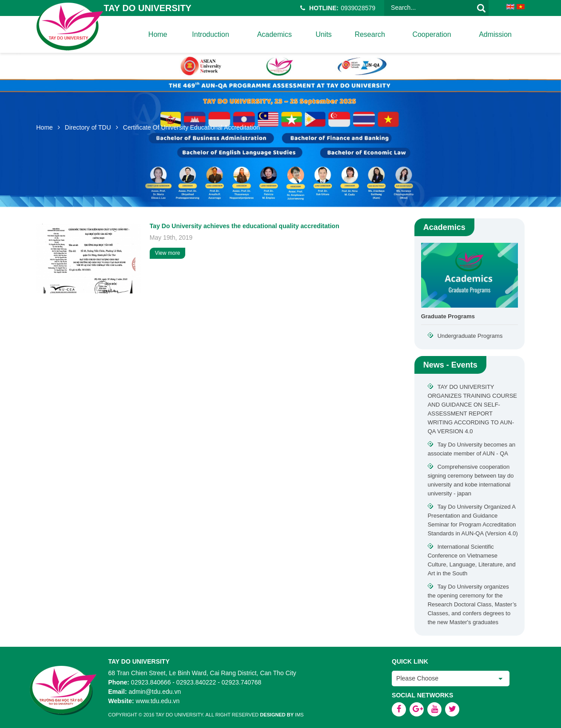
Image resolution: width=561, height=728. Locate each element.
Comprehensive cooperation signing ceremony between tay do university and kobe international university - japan (471, 480)
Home (45, 127)
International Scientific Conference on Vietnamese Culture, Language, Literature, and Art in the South (472, 560)
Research (370, 34)
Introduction (211, 34)
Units (323, 34)
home (157, 34)
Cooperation (432, 34)
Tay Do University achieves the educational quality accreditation (245, 226)
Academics (274, 34)
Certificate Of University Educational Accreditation (191, 127)
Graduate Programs (448, 316)
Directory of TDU (88, 127)
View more (167, 253)
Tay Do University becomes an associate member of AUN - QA (472, 449)
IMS (299, 715)
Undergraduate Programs (470, 336)
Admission (495, 34)
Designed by (277, 715)
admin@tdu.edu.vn (155, 692)
